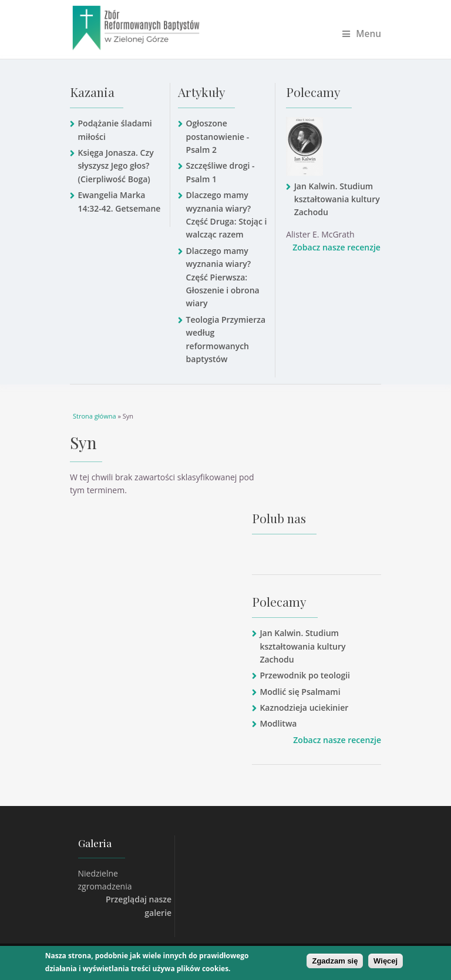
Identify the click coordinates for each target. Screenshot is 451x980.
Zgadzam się (335, 961)
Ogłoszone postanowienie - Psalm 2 (218, 136)
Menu (362, 34)
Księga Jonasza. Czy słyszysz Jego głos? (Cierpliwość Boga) (115, 166)
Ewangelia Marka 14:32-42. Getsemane (119, 201)
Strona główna (95, 416)
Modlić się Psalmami (300, 692)
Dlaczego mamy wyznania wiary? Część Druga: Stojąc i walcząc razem (227, 215)
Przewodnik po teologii (305, 675)
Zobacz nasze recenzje (336, 247)
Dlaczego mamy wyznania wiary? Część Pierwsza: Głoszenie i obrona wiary (223, 277)
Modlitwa (278, 723)
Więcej (386, 961)
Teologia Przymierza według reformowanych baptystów (226, 339)
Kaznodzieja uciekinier (304, 708)
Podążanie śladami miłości (115, 130)
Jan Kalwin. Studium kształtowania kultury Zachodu (337, 199)
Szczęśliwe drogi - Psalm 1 (221, 172)
